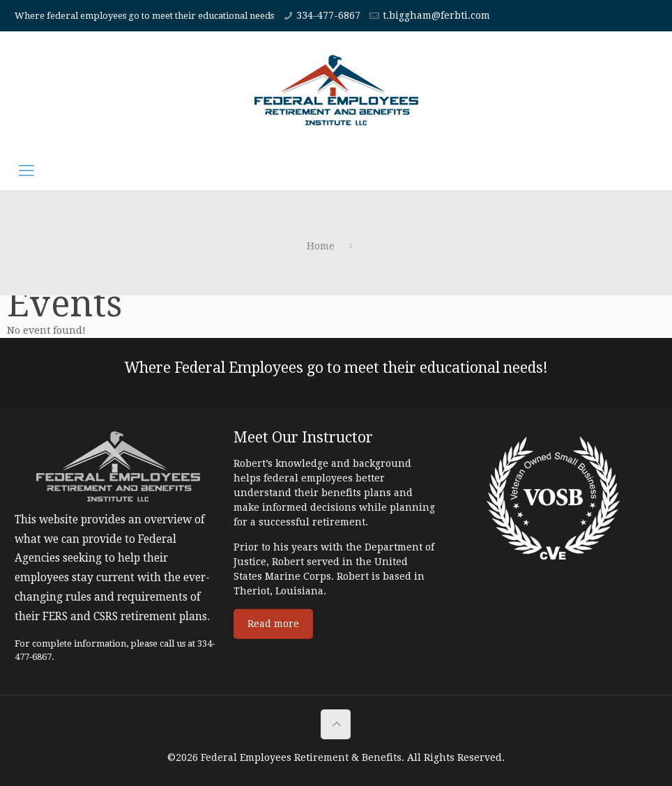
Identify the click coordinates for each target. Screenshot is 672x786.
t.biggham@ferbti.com (436, 15)
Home (321, 246)
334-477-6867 (328, 15)
